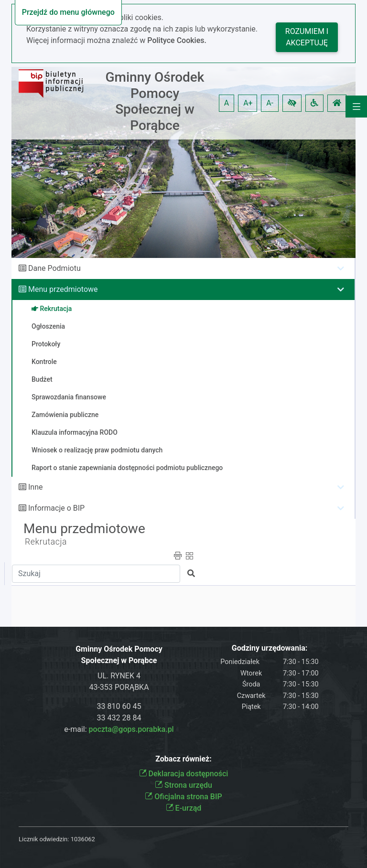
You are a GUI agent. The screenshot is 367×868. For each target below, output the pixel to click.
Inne (36, 487)
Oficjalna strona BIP (183, 797)
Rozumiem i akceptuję (307, 37)
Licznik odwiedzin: (44, 839)
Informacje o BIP (56, 508)
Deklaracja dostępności (184, 774)
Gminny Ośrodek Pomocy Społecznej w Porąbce (155, 101)
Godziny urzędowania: (270, 648)
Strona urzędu (183, 785)
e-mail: (119, 729)
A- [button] (270, 103)
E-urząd (184, 808)
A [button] (227, 103)
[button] (292, 103)
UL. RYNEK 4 (119, 676)
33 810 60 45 (119, 706)
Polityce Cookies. (177, 40)
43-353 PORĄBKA (119, 687)
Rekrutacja (46, 542)
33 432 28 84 (119, 718)
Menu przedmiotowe (63, 289)
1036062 (83, 839)
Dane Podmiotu (54, 268)
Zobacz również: (183, 759)
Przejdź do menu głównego (68, 12)
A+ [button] (248, 103)
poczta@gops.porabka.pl (131, 729)
